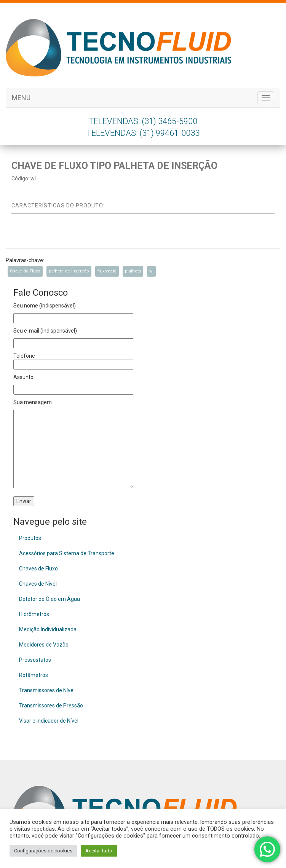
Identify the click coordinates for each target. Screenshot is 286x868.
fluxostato (107, 271)
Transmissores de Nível (47, 690)
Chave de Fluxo (25, 271)
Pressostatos (35, 660)
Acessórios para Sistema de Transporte (67, 553)
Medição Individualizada (48, 629)
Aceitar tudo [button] (99, 851)
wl (151, 271)
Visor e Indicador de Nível (49, 721)
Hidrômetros (34, 614)
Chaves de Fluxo (38, 569)
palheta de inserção (69, 271)
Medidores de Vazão (44, 645)
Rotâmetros (34, 675)
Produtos (30, 538)
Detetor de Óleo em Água (50, 599)
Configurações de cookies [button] (43, 851)
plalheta (133, 271)
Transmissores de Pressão (51, 706)
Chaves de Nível (38, 584)
